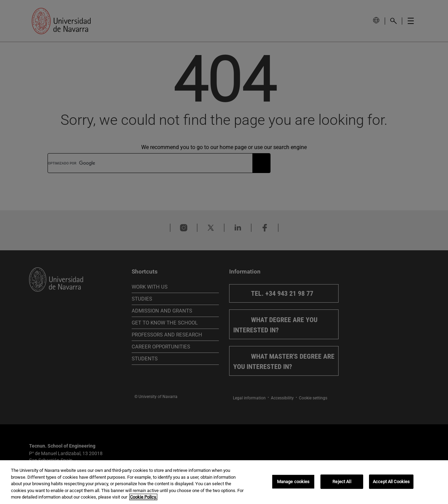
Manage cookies (293, 482)
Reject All (342, 482)
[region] (224, 482)
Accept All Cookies (391, 482)
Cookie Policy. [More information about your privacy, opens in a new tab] (143, 497)
